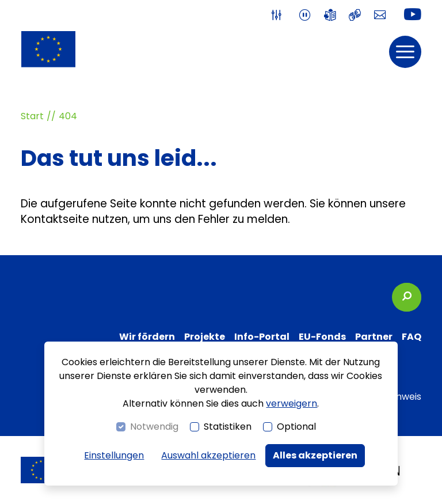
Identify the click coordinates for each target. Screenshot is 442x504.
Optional (296, 427)
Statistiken (228, 427)
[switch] (279, 15)
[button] (405, 52)
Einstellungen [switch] (114, 455)
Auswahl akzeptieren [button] (208, 455)
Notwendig (154, 427)
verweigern (292, 403)
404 (68, 116)
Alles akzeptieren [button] (315, 455)
